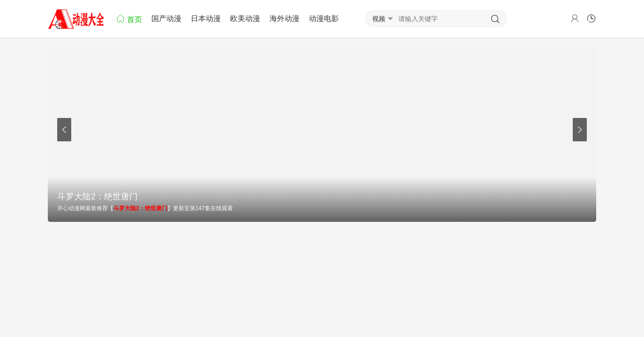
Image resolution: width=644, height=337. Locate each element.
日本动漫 (206, 18)
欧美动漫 (245, 18)
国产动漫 (166, 18)
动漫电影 (324, 18)
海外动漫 (285, 18)
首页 (129, 18)
